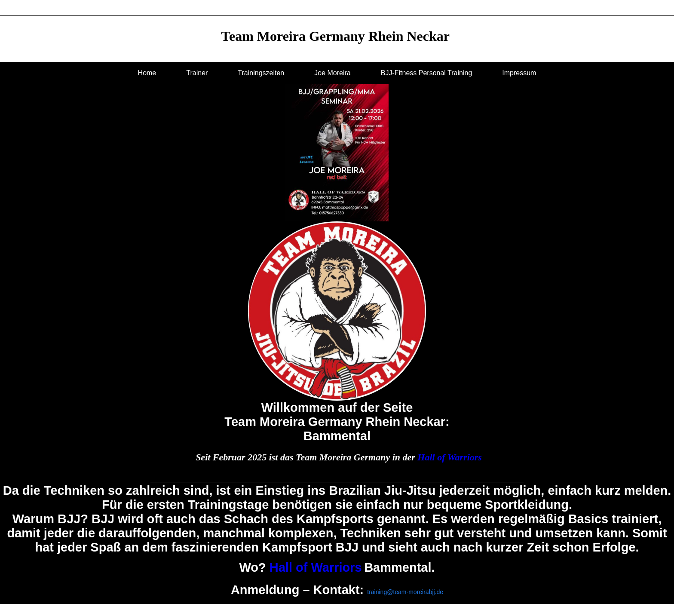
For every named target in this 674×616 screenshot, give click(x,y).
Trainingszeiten (261, 73)
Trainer (197, 73)
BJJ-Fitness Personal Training (427, 73)
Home (147, 73)
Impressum (519, 73)
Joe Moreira (332, 73)
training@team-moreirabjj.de (405, 592)
